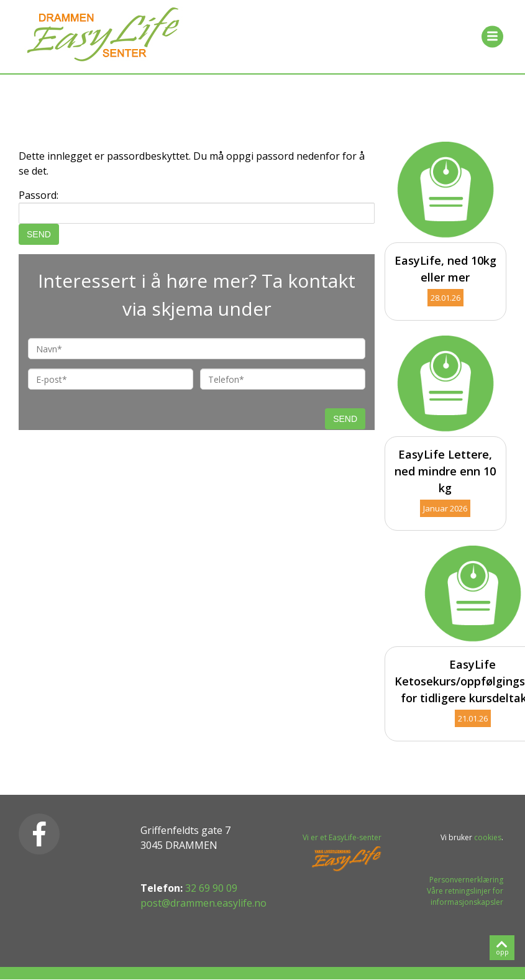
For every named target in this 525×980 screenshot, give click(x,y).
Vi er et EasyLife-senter (342, 837)
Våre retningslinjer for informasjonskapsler (465, 896)
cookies (488, 837)
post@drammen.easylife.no (203, 903)
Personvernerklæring (466, 880)
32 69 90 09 (211, 888)
